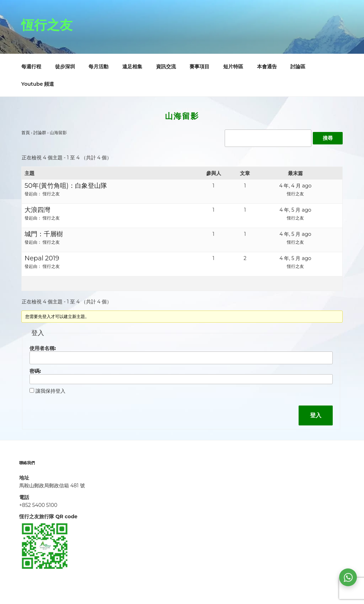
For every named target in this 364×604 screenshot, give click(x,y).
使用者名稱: (43, 348)
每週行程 (31, 67)
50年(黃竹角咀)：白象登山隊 (66, 186)
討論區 (298, 67)
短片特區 (233, 67)
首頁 (26, 133)
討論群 (40, 133)
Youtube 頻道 (38, 84)
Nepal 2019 (42, 258)
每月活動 (98, 67)
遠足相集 (132, 67)
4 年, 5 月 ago (295, 210)
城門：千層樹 (44, 234)
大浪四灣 (37, 210)
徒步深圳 (65, 67)
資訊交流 (166, 67)
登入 (316, 415)
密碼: (35, 371)
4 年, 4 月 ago (296, 186)
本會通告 (267, 67)
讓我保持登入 (50, 391)
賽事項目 (199, 67)
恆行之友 (47, 25)
